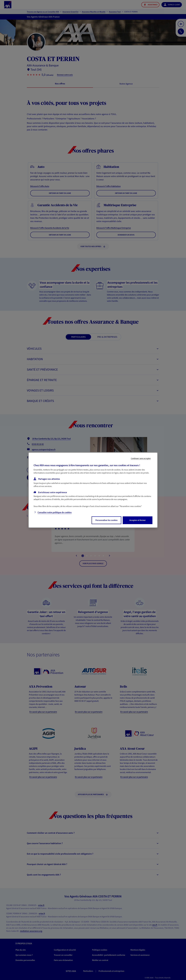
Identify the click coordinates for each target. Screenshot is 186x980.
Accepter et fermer (138, 520)
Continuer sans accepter (141, 458)
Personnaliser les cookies (106, 520)
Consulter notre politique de (55, 512)
